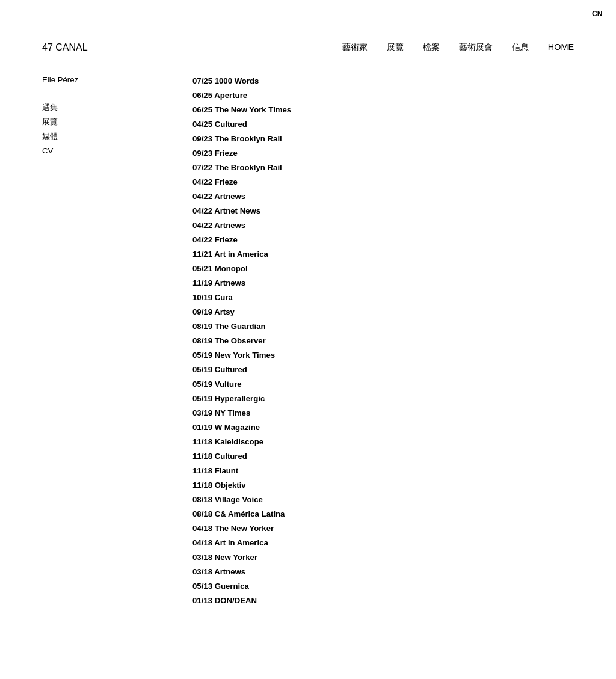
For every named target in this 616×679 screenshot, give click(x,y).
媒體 (50, 136)
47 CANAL (65, 47)
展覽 (395, 47)
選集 (50, 107)
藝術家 (355, 47)
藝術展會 (476, 47)
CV (48, 151)
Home (561, 47)
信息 (520, 47)
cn (597, 14)
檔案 (431, 47)
